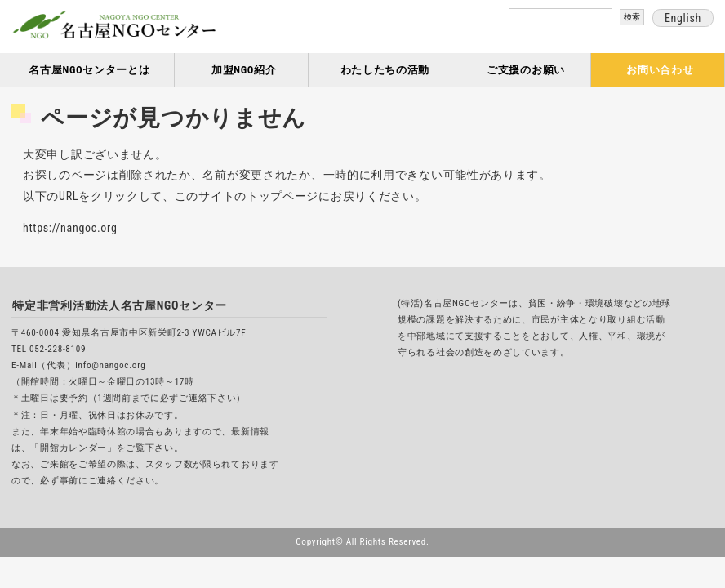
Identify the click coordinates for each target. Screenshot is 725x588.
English (683, 18)
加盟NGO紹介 (244, 70)
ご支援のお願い (526, 70)
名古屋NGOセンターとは (89, 70)
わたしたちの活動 (385, 70)
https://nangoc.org (70, 228)
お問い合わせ (660, 70)
